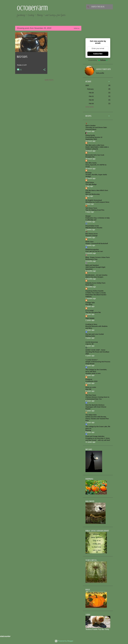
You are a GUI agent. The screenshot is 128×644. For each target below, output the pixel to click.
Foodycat (89, 379)
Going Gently (90, 135)
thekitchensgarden (92, 249)
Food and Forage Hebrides (95, 436)
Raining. (88, 430)
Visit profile (100, 73)
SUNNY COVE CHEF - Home (95, 350)
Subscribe (98, 54)
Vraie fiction (90, 182)
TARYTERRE (90, 318)
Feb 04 (91, 104)
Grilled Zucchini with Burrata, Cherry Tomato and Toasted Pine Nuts (97, 419)
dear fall (88, 389)
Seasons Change (92, 236)
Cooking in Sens (91, 324)
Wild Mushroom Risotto (94, 228)
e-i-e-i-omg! (90, 310)
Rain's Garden (90, 126)
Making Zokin (90, 336)
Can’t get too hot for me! (94, 251)
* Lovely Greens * (92, 360)
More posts (49, 80)
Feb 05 (91, 100)
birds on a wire (91, 387)
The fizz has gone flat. (93, 312)
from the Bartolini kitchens (95, 405)
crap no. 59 (89, 344)
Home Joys (89, 242)
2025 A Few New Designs (94, 277)
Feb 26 (91, 93)
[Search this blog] (102, 7)
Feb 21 (91, 96)
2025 (87, 85)
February (90, 89)
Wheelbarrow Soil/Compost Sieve (97, 202)
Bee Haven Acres (92, 234)
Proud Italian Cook (92, 226)
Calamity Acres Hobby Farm (95, 283)
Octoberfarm (32, 8)
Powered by (98, 60)
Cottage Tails (90, 303)
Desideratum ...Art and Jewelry (96, 275)
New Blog (89, 305)
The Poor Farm (91, 395)
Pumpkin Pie (90, 157)
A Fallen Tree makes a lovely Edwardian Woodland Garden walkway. (96, 295)
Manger (88, 216)
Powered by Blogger (64, 641)
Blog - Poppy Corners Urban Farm (98, 257)
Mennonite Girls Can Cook (95, 155)
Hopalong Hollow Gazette (95, 291)
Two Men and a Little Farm (95, 145)
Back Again (90, 285)
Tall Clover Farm (91, 208)
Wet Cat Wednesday (93, 194)
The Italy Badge (91, 184)
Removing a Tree (91, 259)
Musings (89, 173)
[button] (44, 70)
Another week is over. (93, 373)
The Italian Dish (91, 415)
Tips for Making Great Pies (95, 210)
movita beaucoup (92, 342)
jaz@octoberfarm (103, 69)
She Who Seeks (91, 163)
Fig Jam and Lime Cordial (95, 334)
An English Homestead (94, 200)
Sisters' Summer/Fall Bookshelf (97, 243)
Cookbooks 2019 (91, 381)
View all (77, 28)
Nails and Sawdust (92, 265)
